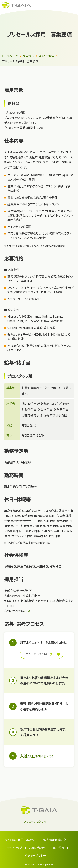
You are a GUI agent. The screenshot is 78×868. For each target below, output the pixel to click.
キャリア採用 (47, 56)
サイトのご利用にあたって (21, 840)
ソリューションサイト (36, 821)
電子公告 (58, 848)
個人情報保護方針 (55, 840)
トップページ (10, 56)
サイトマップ (15, 848)
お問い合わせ (37, 848)
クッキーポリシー (36, 855)
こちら (28, 611)
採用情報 (28, 56)
